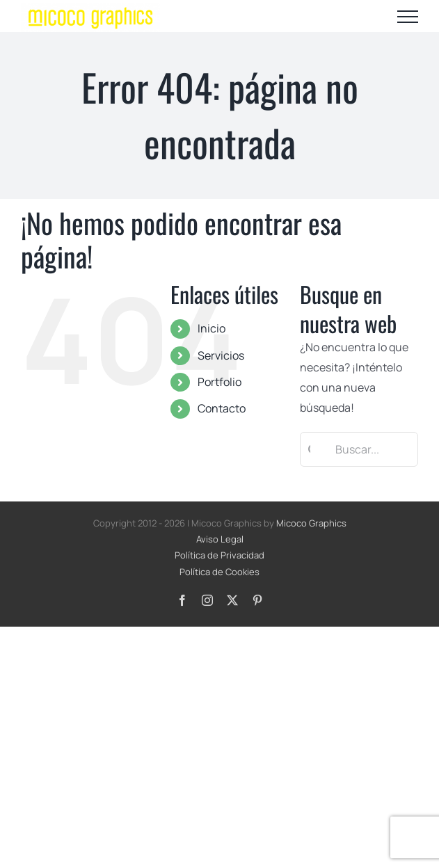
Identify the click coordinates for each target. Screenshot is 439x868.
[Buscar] (309, 449)
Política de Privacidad (219, 555)
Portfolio (219, 382)
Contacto (222, 408)
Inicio (211, 328)
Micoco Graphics (311, 523)
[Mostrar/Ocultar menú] (408, 17)
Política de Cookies (219, 572)
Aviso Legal (220, 539)
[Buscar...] (359, 449)
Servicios (221, 355)
